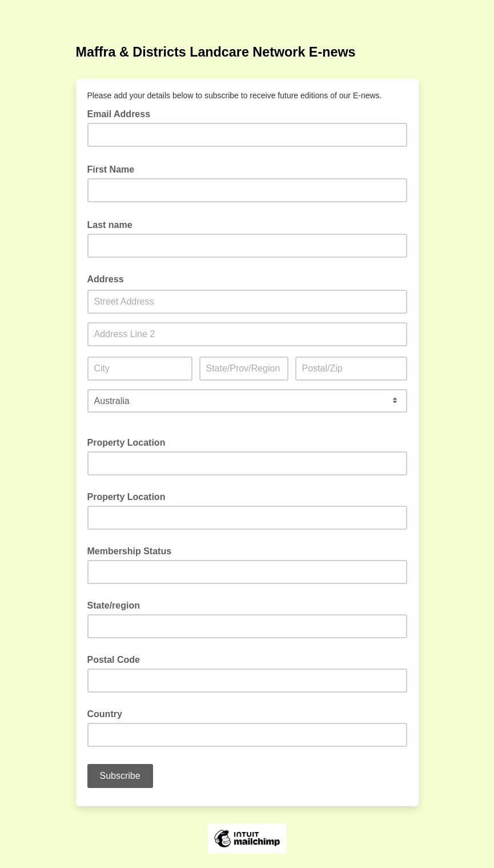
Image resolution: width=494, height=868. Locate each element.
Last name (113, 224)
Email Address (123, 113)
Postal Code (114, 660)
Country (105, 714)
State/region (114, 605)
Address (106, 279)
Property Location (126, 443)
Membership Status (130, 551)
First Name (115, 169)
